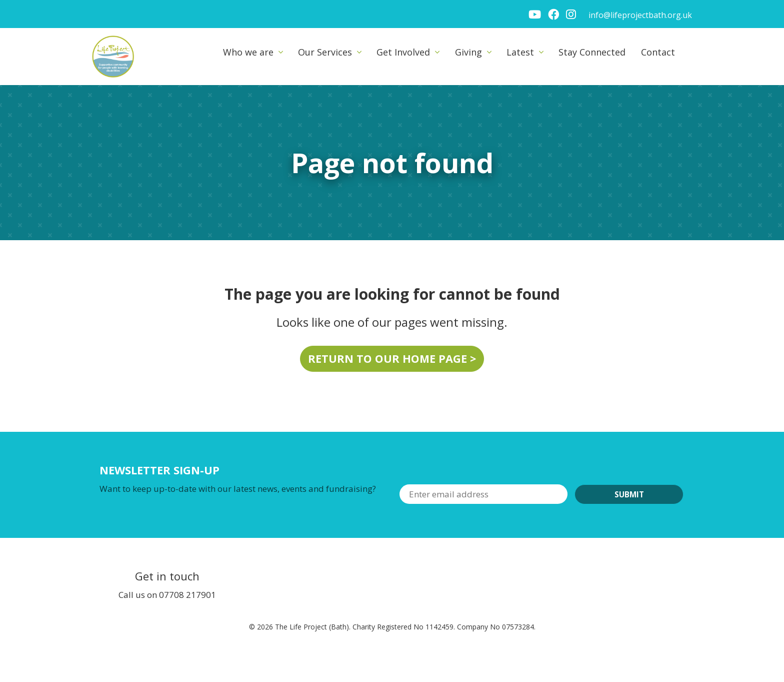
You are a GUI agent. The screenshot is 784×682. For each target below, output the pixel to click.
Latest (520, 52)
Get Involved (403, 52)
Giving (468, 52)
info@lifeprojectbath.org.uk (640, 15)
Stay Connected (592, 52)
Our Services (325, 52)
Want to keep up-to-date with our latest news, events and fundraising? (238, 489)
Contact (658, 52)
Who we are (248, 52)
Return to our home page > (392, 359)
